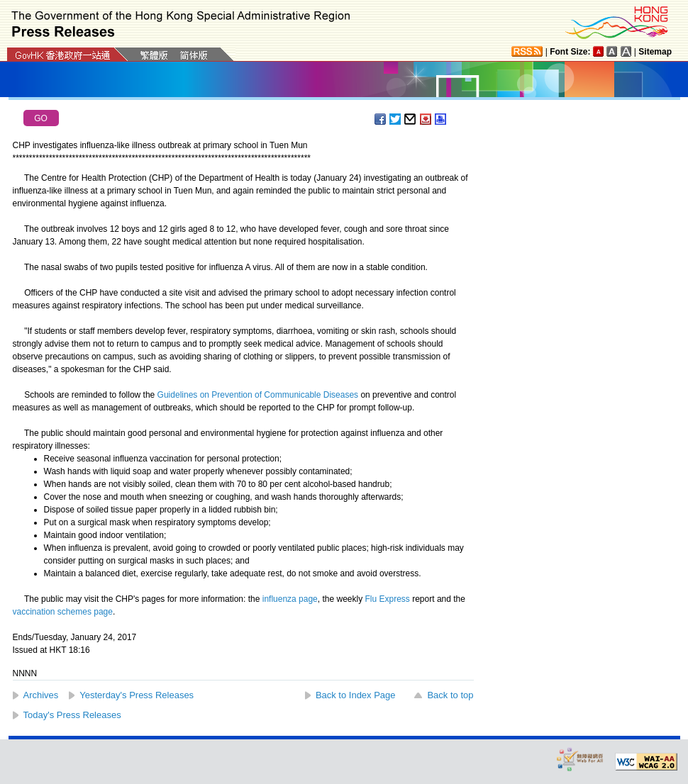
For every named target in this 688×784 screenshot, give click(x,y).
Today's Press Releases (72, 715)
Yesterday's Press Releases (137, 695)
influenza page (290, 599)
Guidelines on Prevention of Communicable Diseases (258, 395)
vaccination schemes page (63, 612)
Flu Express (388, 599)
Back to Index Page (356, 695)
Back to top (450, 695)
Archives (41, 695)
